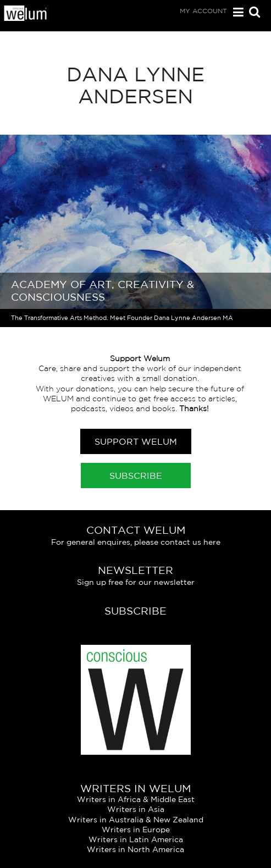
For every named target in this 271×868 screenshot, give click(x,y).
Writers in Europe (136, 830)
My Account (203, 11)
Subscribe (136, 476)
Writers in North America (135, 849)
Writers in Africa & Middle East (136, 799)
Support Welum (136, 441)
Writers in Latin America (136, 839)
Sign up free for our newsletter (136, 582)
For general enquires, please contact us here (136, 542)
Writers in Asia (136, 809)
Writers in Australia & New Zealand (136, 820)
